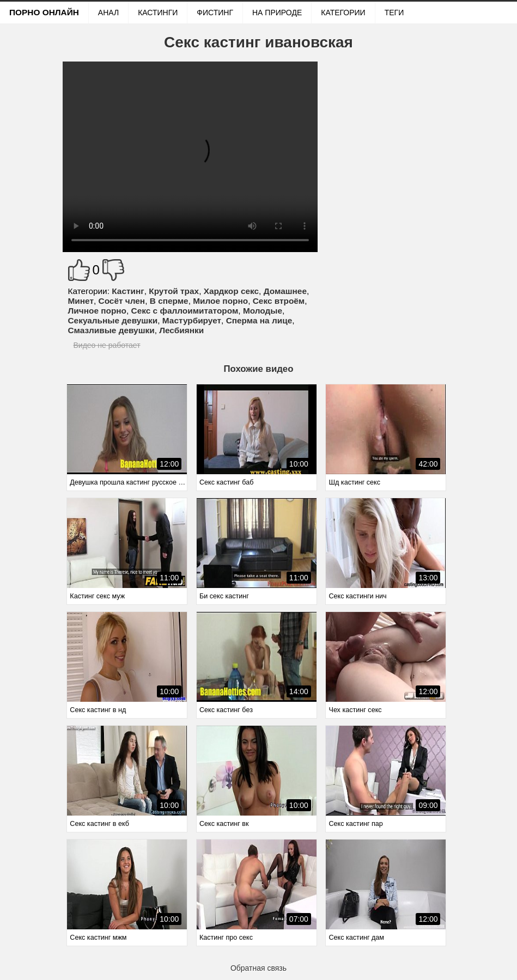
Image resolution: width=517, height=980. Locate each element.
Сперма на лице (259, 320)
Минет (81, 301)
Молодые (263, 311)
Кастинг (128, 291)
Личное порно (98, 311)
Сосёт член (122, 301)
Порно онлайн (44, 12)
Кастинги (158, 13)
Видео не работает (107, 345)
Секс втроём (279, 301)
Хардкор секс (231, 291)
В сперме (169, 301)
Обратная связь (258, 968)
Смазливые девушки (111, 330)
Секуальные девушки (113, 320)
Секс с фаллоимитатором (185, 311)
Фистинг (215, 13)
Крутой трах (174, 291)
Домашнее (285, 291)
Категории (343, 13)
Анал (108, 13)
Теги (394, 13)
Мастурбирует (192, 320)
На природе (277, 13)
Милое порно (220, 301)
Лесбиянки (181, 330)
